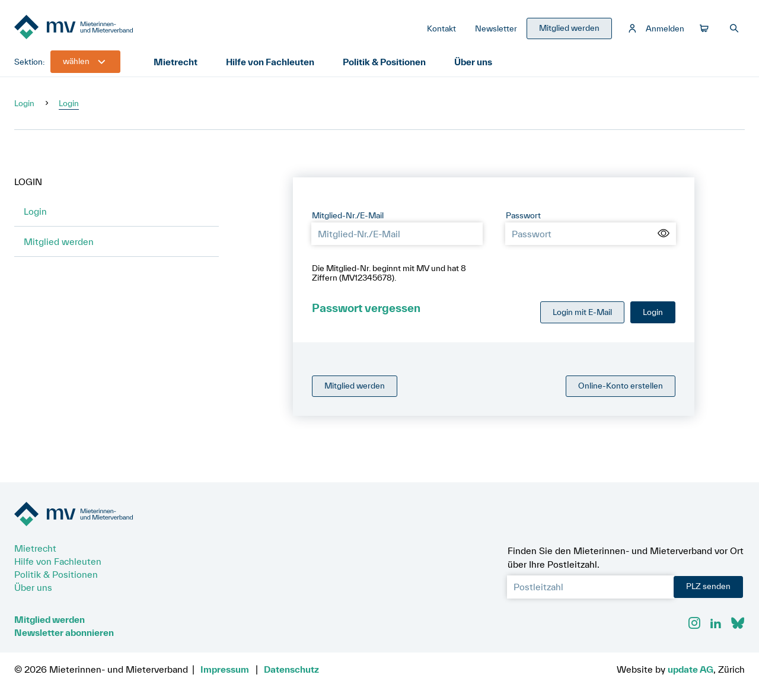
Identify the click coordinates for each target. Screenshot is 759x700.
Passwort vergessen (366, 308)
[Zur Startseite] (103, 28)
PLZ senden (708, 586)
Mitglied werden (59, 241)
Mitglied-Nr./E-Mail (348, 215)
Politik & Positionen (384, 62)
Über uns (473, 62)
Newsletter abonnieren (64, 632)
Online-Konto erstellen (621, 386)
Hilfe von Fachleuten (270, 62)
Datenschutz (291, 669)
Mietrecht (176, 62)
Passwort (523, 215)
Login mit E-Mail (582, 312)
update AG (691, 669)
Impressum (225, 669)
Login (24, 103)
